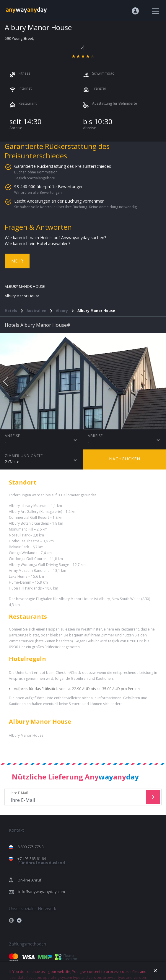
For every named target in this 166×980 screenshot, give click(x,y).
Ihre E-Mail (76, 797)
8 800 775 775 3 (31, 847)
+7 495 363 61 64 (41, 861)
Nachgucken (125, 459)
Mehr (17, 261)
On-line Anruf (29, 880)
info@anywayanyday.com (42, 892)
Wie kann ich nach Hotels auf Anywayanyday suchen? (55, 238)
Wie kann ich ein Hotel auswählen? (38, 243)
